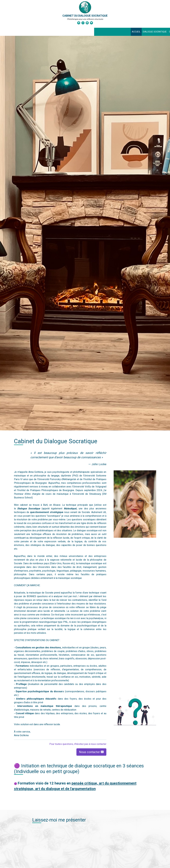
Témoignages (125, 32)
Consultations (84, 32)
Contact (110, 32)
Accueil (42, 32)
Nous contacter (91, 752)
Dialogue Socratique (61, 32)
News (99, 32)
